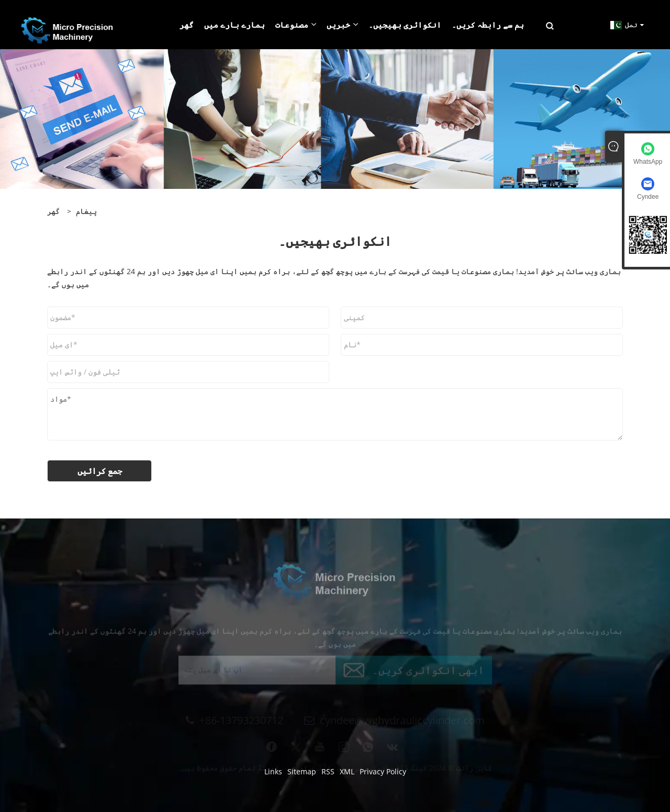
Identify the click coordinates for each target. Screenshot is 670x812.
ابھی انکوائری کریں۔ (428, 673)
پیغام (86, 211)
